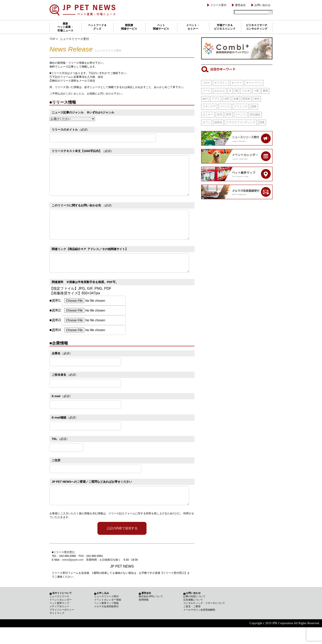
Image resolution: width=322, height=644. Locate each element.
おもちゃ (220, 91)
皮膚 (236, 99)
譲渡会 (218, 122)
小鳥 (256, 91)
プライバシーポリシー (62, 626)
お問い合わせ (262, 5)
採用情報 (144, 616)
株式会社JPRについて (151, 613)
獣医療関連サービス (129, 27)
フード (206, 91)
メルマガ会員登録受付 (106, 623)
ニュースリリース (59, 613)
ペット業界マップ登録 (106, 620)
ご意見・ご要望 (192, 623)
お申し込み (103, 610)
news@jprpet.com (73, 576)
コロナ (206, 83)
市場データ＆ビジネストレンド (225, 27)
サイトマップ (57, 630)
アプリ (216, 99)
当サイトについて (62, 610)
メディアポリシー (59, 623)
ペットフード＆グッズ (97, 27)
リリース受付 (218, 5)
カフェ (206, 122)
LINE (226, 99)
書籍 (265, 91)
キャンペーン (254, 83)
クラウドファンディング (241, 122)
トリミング (241, 107)
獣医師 (246, 99)
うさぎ (246, 91)
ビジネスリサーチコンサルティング (257, 27)
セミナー (237, 83)
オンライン (221, 83)
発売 (257, 99)
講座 (254, 107)
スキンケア (209, 107)
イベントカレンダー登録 (108, 616)
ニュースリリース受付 (106, 613)
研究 (229, 115)
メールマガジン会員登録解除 (199, 626)
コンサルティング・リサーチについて (204, 620)
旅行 (205, 99)
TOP (52, 39)
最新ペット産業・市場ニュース (65, 27)
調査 (262, 122)
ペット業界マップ (59, 620)
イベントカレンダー (61, 616)
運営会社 (240, 5)
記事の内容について (194, 613)
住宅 (220, 115)
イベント (225, 107)
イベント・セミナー (193, 27)
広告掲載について (193, 616)
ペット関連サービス (161, 27)
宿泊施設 (255, 115)
